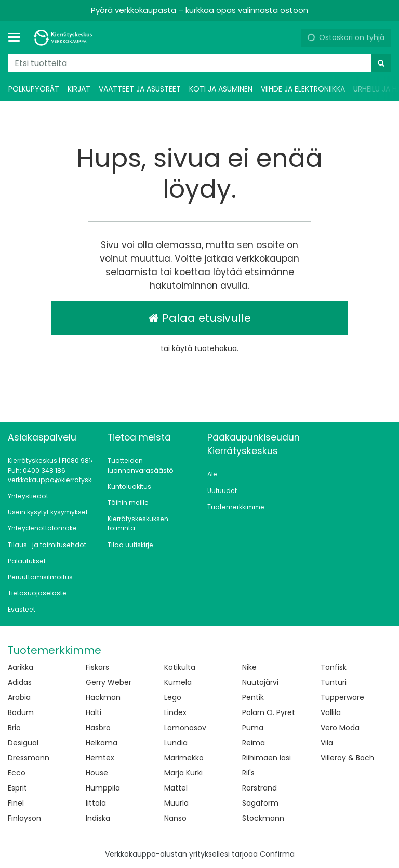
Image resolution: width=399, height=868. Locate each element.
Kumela (178, 682)
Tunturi (334, 682)
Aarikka (21, 667)
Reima (254, 743)
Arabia (19, 697)
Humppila (103, 788)
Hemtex (100, 758)
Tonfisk (334, 667)
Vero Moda (340, 728)
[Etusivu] (64, 38)
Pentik (253, 697)
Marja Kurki (183, 773)
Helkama (102, 743)
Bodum (21, 712)
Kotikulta (180, 667)
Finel (16, 803)
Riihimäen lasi (267, 758)
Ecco (17, 773)
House (97, 773)
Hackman (103, 697)
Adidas (20, 682)
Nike (249, 667)
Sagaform (260, 803)
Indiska (98, 818)
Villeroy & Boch (347, 758)
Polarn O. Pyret (269, 712)
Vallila (331, 712)
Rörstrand (260, 788)
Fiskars (97, 667)
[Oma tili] (289, 37)
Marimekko (184, 758)
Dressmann (29, 758)
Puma (253, 728)
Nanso (175, 818)
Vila (327, 743)
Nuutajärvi (260, 682)
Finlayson (24, 818)
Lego (173, 697)
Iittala (96, 803)
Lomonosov (185, 728)
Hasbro (98, 728)
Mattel (176, 788)
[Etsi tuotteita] (199, 63)
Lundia (176, 743)
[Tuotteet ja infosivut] (17, 37)
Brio (14, 728)
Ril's (248, 773)
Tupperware (342, 697)
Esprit (17, 788)
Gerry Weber (109, 682)
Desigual (23, 743)
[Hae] (381, 63)
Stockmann (263, 818)
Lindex (175, 712)
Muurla (176, 803)
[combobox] (199, 63)
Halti (94, 712)
